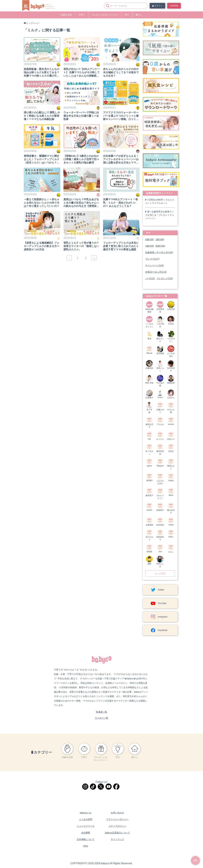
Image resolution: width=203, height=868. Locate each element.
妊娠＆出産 (66, 15)
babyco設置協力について (117, 833)
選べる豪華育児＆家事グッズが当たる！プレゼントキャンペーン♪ (160, 215)
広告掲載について (86, 839)
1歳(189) (160, 239)
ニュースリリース (86, 826)
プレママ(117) (152, 259)
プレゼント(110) (165, 278)
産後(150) (160, 246)
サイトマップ (117, 839)
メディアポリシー (117, 826)
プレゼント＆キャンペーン (105, 15)
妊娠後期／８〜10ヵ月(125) (159, 252)
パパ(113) (150, 278)
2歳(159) (150, 246)
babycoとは (86, 813)
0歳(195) (150, 239)
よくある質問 (86, 819)
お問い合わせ (117, 813)
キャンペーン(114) (155, 265)
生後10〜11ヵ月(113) (156, 272)
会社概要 (86, 833)
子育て (82, 15)
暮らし (139, 15)
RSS (86, 846)
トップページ (33, 23)
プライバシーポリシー (117, 819)
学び (127, 15)
